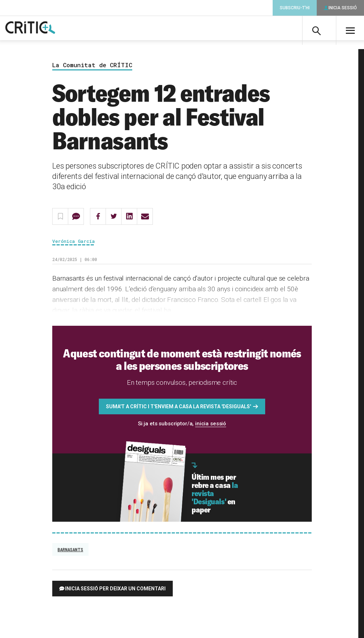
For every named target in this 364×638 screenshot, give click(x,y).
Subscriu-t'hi (295, 8)
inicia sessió (211, 426)
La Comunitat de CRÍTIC (92, 68)
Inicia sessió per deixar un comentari (115, 591)
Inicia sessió (343, 8)
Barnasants (70, 552)
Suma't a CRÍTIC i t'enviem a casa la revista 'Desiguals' (178, 409)
